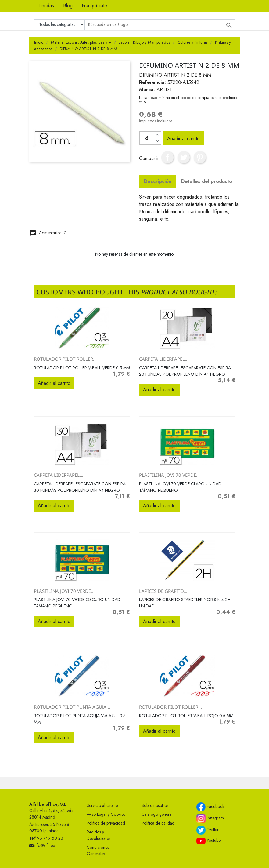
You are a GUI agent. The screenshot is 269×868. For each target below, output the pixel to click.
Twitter (208, 830)
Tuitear (184, 157)
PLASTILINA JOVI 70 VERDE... (169, 475)
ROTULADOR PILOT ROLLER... (65, 359)
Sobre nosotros (155, 805)
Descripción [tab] (158, 181)
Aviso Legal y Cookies (106, 814)
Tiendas (46, 6)
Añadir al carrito (183, 139)
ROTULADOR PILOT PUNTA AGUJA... (72, 707)
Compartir (167, 157)
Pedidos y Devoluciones (99, 835)
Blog (68, 6)
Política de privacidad (106, 823)
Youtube (208, 841)
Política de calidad (158, 823)
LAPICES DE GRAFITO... (163, 591)
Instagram (210, 819)
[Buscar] (160, 25)
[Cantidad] (147, 138)
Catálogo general (157, 814)
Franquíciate (94, 6)
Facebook (210, 807)
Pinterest (200, 157)
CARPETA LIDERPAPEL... (164, 359)
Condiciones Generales (98, 850)
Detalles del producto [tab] (207, 181)
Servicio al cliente (102, 805)
